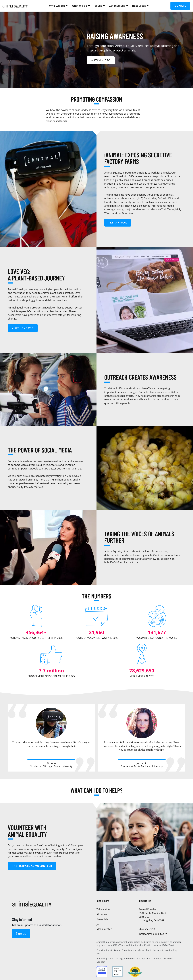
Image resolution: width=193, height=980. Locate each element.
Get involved (118, 6)
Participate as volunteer (32, 866)
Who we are (58, 6)
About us (102, 914)
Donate (180, 6)
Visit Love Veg (23, 328)
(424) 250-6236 (147, 929)
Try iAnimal (118, 223)
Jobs (99, 924)
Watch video (101, 60)
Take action (103, 909)
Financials (102, 919)
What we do (81, 6)
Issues (99, 6)
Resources (140, 6)
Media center (104, 929)
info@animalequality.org (153, 934)
